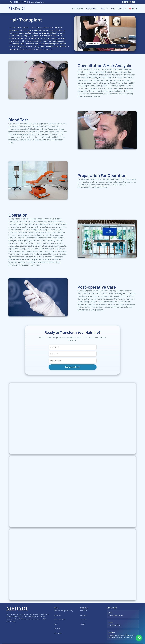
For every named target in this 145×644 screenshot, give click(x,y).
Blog (113, 8)
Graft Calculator (92, 8)
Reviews (57, 622)
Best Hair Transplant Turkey (63, 604)
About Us (104, 8)
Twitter (83, 618)
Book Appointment (72, 360)
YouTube (83, 613)
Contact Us (122, 8)
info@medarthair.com (116, 609)
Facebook (84, 604)
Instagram (84, 609)
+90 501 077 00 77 (115, 619)
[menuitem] (133, 9)
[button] (105, 33)
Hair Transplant (78, 8)
